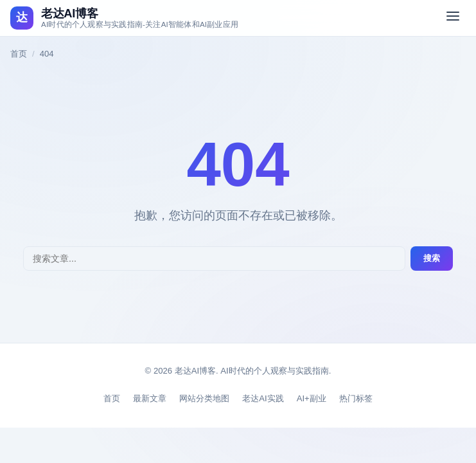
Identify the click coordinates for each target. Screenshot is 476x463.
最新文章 (150, 398)
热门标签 (356, 398)
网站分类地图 (204, 398)
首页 (19, 54)
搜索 (432, 258)
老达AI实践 (263, 398)
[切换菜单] (453, 18)
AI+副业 (312, 398)
